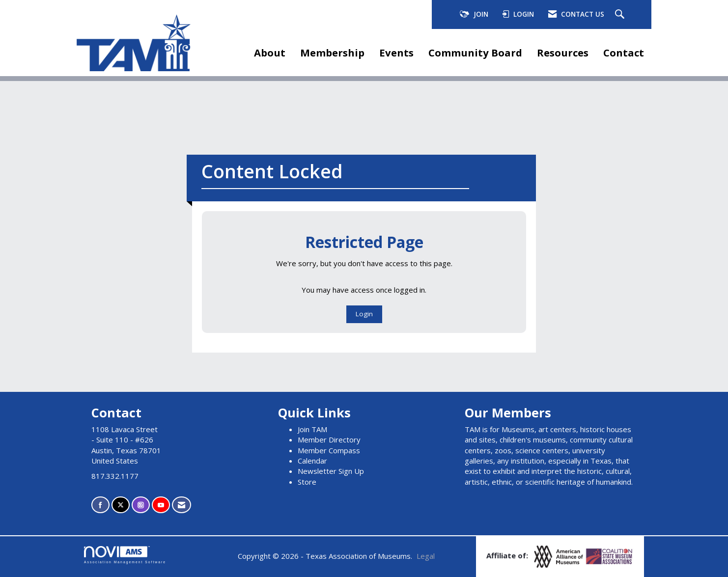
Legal (426, 556)
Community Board (475, 53)
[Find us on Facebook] (100, 505)
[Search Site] (621, 15)
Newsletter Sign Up (331, 471)
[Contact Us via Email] (182, 505)
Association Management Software (125, 555)
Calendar (312, 461)
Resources (563, 53)
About (270, 53)
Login (364, 314)
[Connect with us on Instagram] (141, 505)
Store (307, 482)
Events (396, 53)
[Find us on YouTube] (161, 505)
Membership (332, 53)
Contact (624, 53)
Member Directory (329, 440)
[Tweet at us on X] (121, 505)
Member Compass (329, 450)
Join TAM (312, 429)
